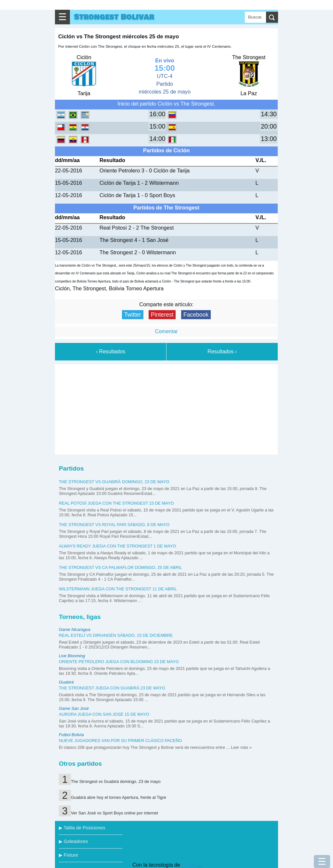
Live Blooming (72, 656)
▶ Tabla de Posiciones (82, 828)
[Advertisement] (166, 408)
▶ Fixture (68, 855)
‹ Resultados (111, 352)
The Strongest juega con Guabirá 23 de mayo (112, 688)
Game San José (74, 708)
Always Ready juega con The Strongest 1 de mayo (117, 546)
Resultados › (222, 352)
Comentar (166, 331)
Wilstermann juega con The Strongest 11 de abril (118, 589)
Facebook (196, 315)
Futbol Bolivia (71, 735)
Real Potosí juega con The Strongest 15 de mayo (116, 503)
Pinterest (162, 315)
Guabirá (66, 682)
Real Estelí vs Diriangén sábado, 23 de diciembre (116, 635)
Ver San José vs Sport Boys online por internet (114, 813)
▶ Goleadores (73, 841)
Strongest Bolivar (114, 17)
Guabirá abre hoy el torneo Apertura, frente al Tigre (119, 797)
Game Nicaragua (75, 629)
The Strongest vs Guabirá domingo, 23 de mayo (114, 482)
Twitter (133, 315)
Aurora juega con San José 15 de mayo (104, 714)
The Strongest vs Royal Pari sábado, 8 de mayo (114, 525)
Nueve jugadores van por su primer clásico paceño (120, 741)
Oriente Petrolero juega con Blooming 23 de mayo (119, 662)
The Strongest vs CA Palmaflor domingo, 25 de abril (120, 567)
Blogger (190, 865)
